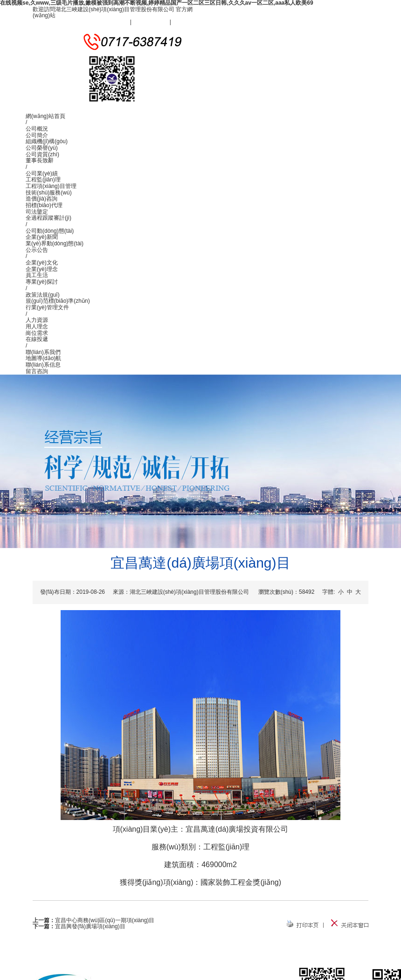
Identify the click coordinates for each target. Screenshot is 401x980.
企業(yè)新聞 (42, 237)
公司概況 (37, 129)
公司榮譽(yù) (42, 148)
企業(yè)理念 (42, 269)
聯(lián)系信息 (43, 365)
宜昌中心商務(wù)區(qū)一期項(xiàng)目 (105, 920)
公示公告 (37, 250)
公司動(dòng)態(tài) (50, 231)
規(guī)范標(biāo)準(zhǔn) (58, 301)
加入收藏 (117, 22)
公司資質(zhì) (42, 154)
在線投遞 (37, 339)
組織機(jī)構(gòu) (47, 141)
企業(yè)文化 (42, 263)
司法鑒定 (37, 212)
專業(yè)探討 (42, 282)
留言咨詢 (37, 371)
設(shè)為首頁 (150, 22)
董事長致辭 (40, 160)
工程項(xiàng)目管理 (51, 186)
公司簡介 (37, 135)
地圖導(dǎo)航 (43, 358)
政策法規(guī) (43, 295)
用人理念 (37, 327)
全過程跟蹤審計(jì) (48, 218)
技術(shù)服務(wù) (49, 193)
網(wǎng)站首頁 (45, 116)
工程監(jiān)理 (43, 180)
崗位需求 (37, 333)
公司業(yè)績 (42, 174)
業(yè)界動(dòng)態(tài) (55, 243)
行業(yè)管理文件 (47, 307)
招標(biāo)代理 (44, 205)
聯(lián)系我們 (190, 22)
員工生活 (37, 275)
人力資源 (37, 320)
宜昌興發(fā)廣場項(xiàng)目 (90, 926)
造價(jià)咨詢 (41, 199)
